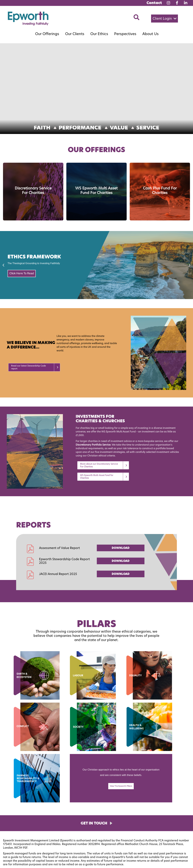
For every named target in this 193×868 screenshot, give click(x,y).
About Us (150, 34)
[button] (165, 19)
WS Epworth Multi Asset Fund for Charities (96, 191)
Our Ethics (99, 34)
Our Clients (75, 34)
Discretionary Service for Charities (33, 191)
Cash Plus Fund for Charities (160, 191)
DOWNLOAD (121, 548)
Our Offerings (47, 34)
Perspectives (125, 34)
